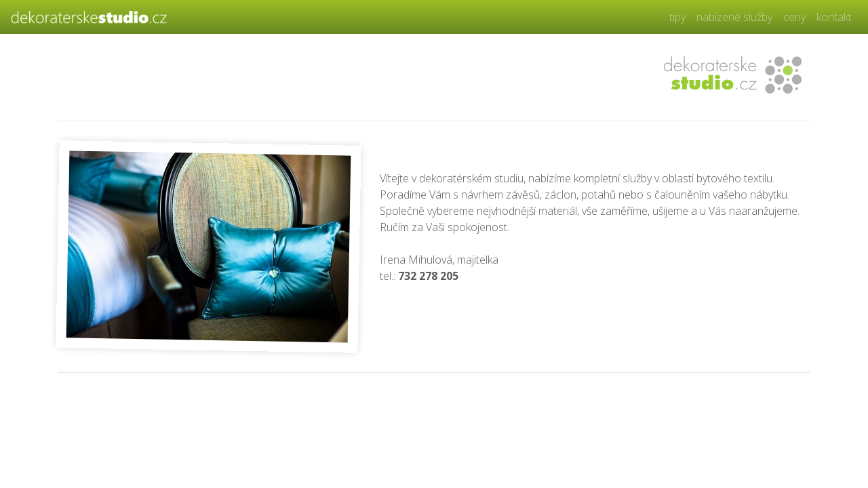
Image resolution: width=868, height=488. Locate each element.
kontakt (834, 17)
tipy (677, 17)
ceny (794, 17)
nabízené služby (734, 17)
